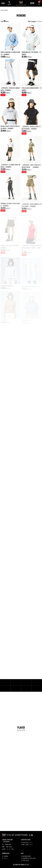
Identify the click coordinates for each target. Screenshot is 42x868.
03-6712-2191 (8, 844)
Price (37, 21)
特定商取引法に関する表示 (29, 858)
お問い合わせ (26, 860)
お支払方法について (27, 842)
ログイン (6, 858)
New (40, 21)
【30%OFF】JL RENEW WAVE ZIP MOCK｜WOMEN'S (10, 171)
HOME (2, 10)
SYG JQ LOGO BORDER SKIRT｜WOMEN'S (31, 89)
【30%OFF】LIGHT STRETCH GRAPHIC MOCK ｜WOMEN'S (31, 172)
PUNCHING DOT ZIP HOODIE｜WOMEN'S (31, 53)
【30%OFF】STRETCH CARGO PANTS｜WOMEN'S (10, 89)
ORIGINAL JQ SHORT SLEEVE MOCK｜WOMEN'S (10, 210)
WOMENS (6, 10)
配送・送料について (27, 844)
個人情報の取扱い (27, 856)
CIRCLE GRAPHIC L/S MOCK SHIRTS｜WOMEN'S (10, 53)
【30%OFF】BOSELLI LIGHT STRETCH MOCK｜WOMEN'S (31, 133)
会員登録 (6, 856)
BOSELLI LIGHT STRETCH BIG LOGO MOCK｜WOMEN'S (10, 133)
